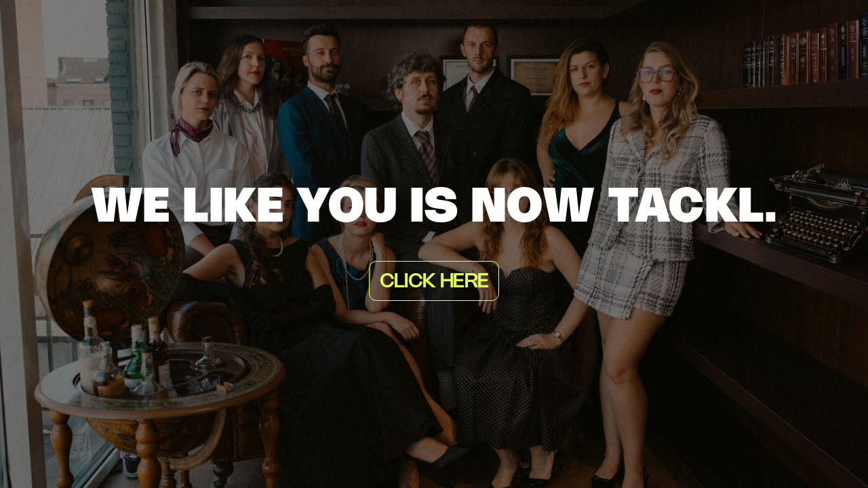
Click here (434, 282)
